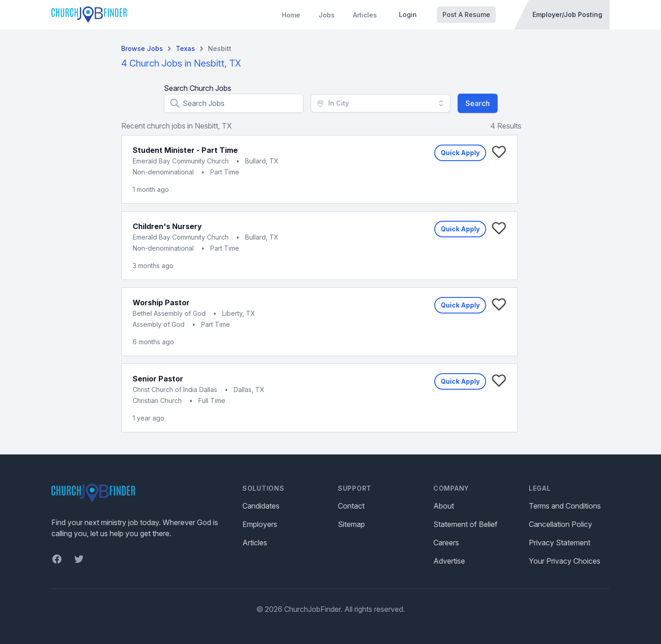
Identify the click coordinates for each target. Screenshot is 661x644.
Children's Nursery (167, 226)
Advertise (449, 561)
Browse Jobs (142, 48)
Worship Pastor (161, 302)
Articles (365, 15)
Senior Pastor (158, 379)
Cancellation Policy (560, 524)
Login (408, 14)
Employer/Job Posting (567, 14)
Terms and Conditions (565, 506)
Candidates (261, 506)
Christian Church (157, 400)
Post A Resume (466, 14)
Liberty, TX (239, 313)
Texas (185, 48)
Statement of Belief (465, 524)
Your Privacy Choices (565, 561)
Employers (260, 524)
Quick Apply (460, 153)
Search (478, 103)
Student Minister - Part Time (185, 150)
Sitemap (351, 524)
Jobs (327, 15)
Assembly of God (159, 324)
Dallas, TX (249, 389)
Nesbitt (220, 48)
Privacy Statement (560, 543)
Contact (351, 506)
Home (291, 15)
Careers (446, 543)
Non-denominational (163, 172)
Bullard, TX (262, 161)
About (444, 506)
